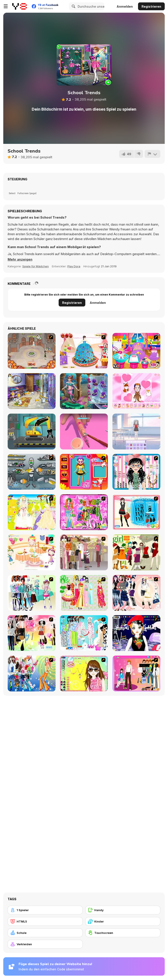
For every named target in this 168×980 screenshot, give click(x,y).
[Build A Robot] (32, 472)
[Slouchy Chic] (32, 633)
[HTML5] (45, 921)
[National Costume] (84, 593)
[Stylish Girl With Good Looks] (136, 633)
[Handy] (123, 910)
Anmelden (125, 6)
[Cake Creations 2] (84, 351)
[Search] (73, 6)
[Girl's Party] (32, 552)
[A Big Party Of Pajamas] (84, 633)
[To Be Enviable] (84, 674)
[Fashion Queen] (136, 512)
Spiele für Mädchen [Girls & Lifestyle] (36, 266)
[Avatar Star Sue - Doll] (84, 472)
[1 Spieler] (45, 910)
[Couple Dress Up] (136, 674)
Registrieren (151, 6)
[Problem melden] (152, 154)
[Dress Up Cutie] (136, 472)
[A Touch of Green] (84, 512)
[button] (20, 259)
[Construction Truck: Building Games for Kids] (32, 432)
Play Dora (74, 266)
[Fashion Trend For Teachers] (84, 552)
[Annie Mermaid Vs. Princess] (84, 391)
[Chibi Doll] (136, 391)
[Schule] (45, 933)
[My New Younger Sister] (136, 351)
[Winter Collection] (32, 593)
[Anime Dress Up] (136, 432)
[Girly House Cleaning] (32, 391)
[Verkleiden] (45, 944)
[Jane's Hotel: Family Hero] (32, 351)
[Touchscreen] (123, 933)
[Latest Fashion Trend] (32, 674)
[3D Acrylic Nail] (84, 432)
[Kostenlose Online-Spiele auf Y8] (20, 6)
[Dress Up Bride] (32, 512)
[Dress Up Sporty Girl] (136, 593)
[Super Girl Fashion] (136, 552)
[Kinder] (123, 921)
